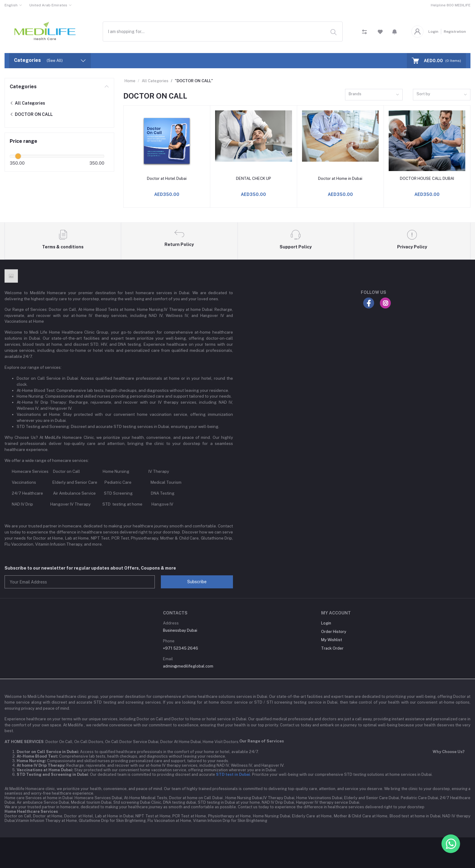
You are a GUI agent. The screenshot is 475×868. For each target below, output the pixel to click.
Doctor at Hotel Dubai (167, 178)
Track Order (332, 648)
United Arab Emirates (48, 5)
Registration (455, 32)
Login (433, 32)
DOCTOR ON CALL (31, 114)
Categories (23, 87)
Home (130, 81)
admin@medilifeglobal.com (188, 666)
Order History (334, 632)
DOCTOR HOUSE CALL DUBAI (427, 178)
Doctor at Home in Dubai (340, 178)
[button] (395, 32)
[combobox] (223, 31)
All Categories (27, 103)
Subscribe (197, 582)
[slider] (18, 156)
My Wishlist (332, 640)
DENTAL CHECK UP (254, 178)
